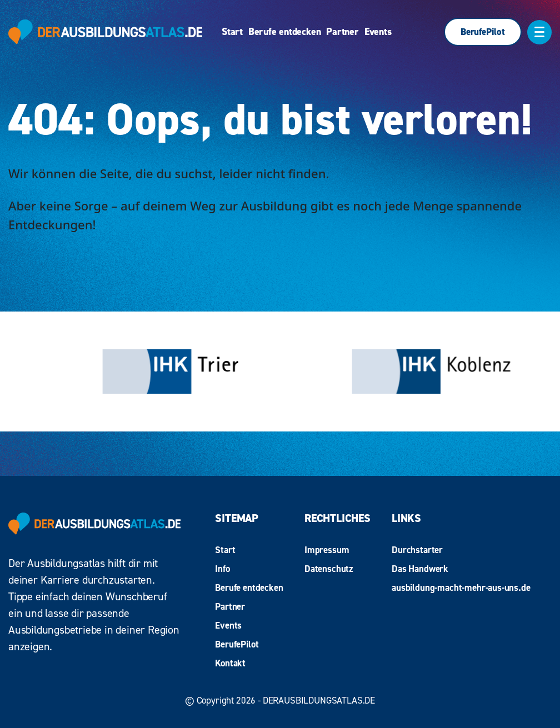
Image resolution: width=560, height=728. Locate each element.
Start (232, 32)
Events (378, 32)
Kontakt (230, 663)
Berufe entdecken (284, 32)
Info (222, 569)
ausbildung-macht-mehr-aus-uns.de (461, 588)
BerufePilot (483, 32)
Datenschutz (329, 569)
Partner (342, 32)
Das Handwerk (420, 569)
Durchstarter (417, 550)
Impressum (327, 550)
